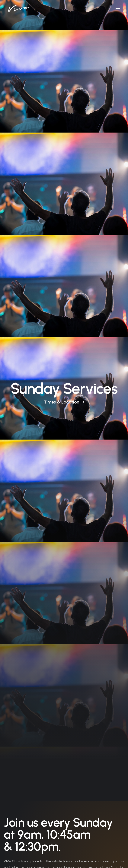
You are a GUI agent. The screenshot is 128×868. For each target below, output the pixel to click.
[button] (117, 7)
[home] (18, 6)
